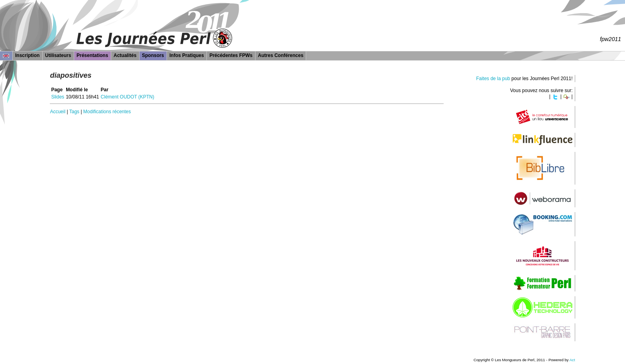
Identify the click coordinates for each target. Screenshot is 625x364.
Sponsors (153, 55)
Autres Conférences (281, 55)
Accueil (58, 112)
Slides (58, 97)
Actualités (125, 55)
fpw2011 (610, 39)
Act (572, 360)
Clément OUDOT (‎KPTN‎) (128, 97)
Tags (74, 112)
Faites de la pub (493, 79)
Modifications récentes (107, 112)
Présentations (92, 55)
